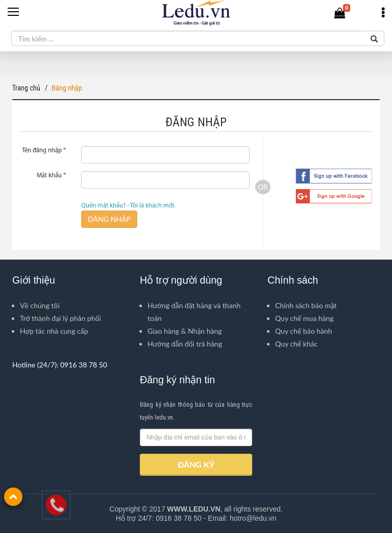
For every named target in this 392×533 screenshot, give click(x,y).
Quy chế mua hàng (304, 318)
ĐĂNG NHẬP (109, 219)
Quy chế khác (296, 344)
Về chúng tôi (40, 305)
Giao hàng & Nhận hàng (185, 331)
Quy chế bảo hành (304, 331)
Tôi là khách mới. (153, 206)
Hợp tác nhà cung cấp (54, 331)
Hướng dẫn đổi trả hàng (185, 344)
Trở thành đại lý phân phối (60, 318)
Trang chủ (26, 88)
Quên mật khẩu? (103, 206)
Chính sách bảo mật (306, 305)
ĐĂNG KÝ (196, 464)
